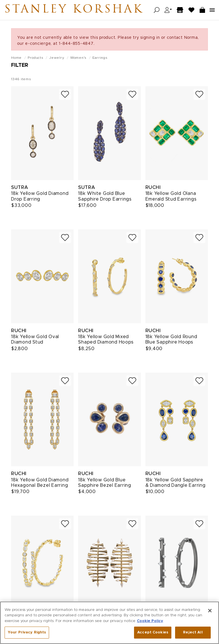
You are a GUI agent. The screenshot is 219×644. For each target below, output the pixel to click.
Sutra (20, 187)
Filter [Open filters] (20, 65)
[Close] (210, 611)
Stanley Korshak (74, 10)
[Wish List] (192, 10)
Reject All (193, 633)
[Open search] (157, 10)
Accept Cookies (153, 633)
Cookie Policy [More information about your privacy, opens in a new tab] (150, 622)
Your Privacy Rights (27, 633)
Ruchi (153, 187)
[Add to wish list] (65, 94)
